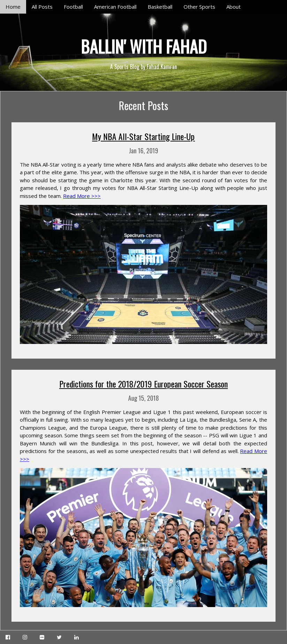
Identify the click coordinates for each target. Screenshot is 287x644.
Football (73, 7)
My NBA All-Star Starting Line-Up (143, 136)
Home (13, 7)
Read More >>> (82, 196)
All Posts (42, 7)
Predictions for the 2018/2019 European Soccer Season (143, 384)
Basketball (160, 7)
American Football (115, 7)
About (234, 7)
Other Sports (199, 7)
